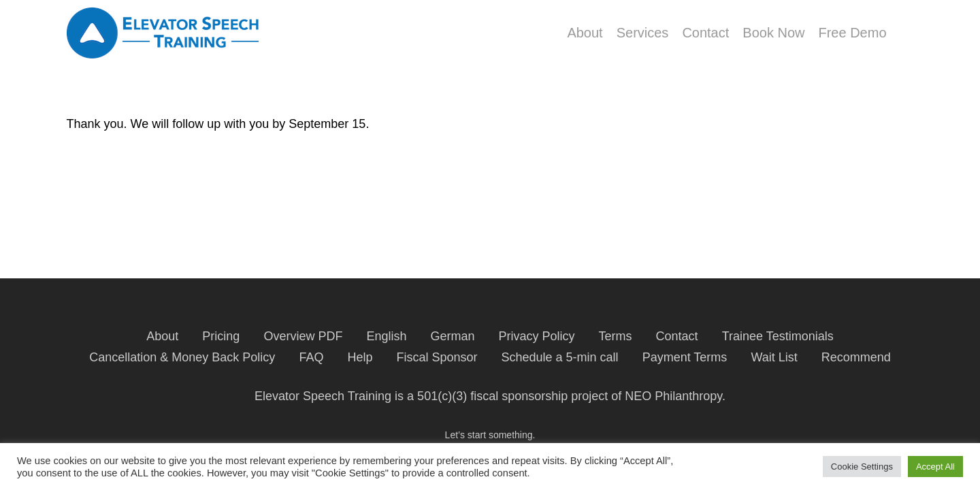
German (452, 336)
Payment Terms (685, 357)
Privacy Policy (537, 336)
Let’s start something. (490, 435)
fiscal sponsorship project (539, 396)
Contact (677, 336)
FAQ (311, 357)
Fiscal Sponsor (437, 357)
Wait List (774, 357)
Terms (616, 336)
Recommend (856, 357)
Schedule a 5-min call (560, 357)
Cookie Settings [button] (862, 467)
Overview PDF (303, 336)
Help (360, 357)
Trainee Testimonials (778, 336)
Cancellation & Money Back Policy (182, 357)
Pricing (221, 336)
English (386, 336)
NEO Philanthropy (673, 396)
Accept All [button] (935, 467)
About (162, 336)
